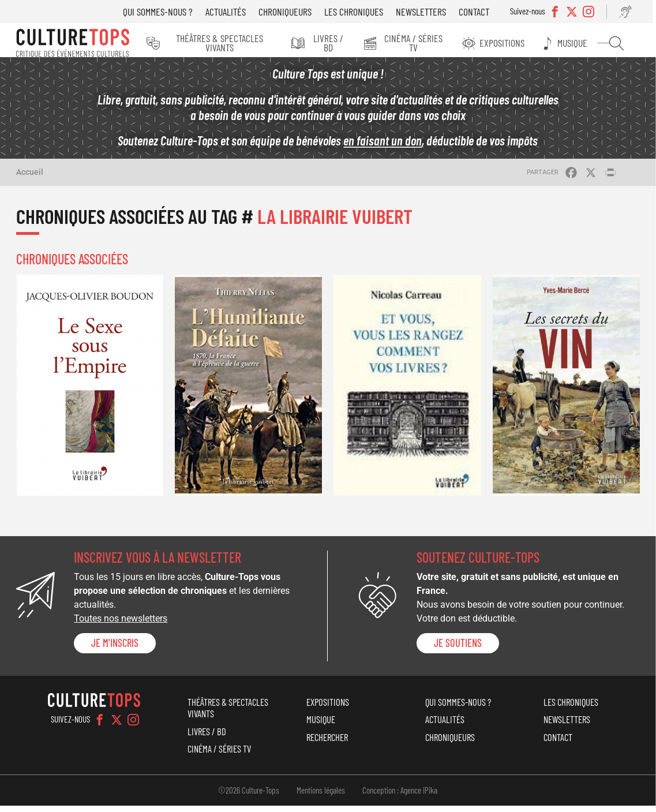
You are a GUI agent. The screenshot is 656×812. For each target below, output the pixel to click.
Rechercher (621, 43)
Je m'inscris (115, 649)
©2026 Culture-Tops (249, 796)
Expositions (512, 43)
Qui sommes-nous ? (165, 12)
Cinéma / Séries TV (423, 43)
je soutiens (458, 649)
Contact (481, 12)
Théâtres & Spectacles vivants (225, 43)
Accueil (30, 178)
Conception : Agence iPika (400, 796)
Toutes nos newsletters (121, 625)
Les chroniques (361, 12)
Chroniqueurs (292, 12)
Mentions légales (321, 796)
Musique (580, 43)
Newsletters (428, 12)
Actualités (233, 12)
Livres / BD (336, 43)
